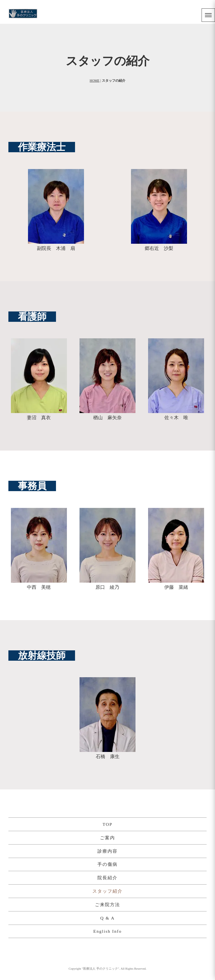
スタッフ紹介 (107, 891)
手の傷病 (107, 864)
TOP (107, 824)
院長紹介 (107, 878)
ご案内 (107, 838)
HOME (94, 81)
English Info (107, 931)
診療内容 (107, 851)
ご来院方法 (107, 905)
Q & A (107, 918)
